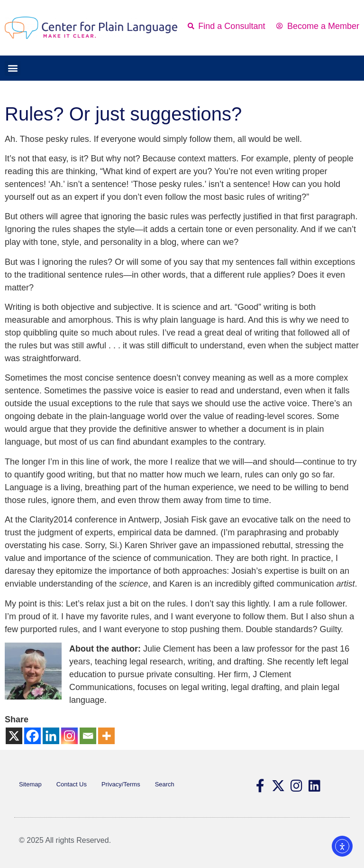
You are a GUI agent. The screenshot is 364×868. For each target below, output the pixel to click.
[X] (14, 736)
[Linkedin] (51, 736)
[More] (106, 736)
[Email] (88, 736)
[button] (13, 68)
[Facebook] (32, 736)
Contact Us (72, 784)
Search (165, 784)
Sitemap (30, 784)
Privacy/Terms (121, 784)
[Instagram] (69, 736)
